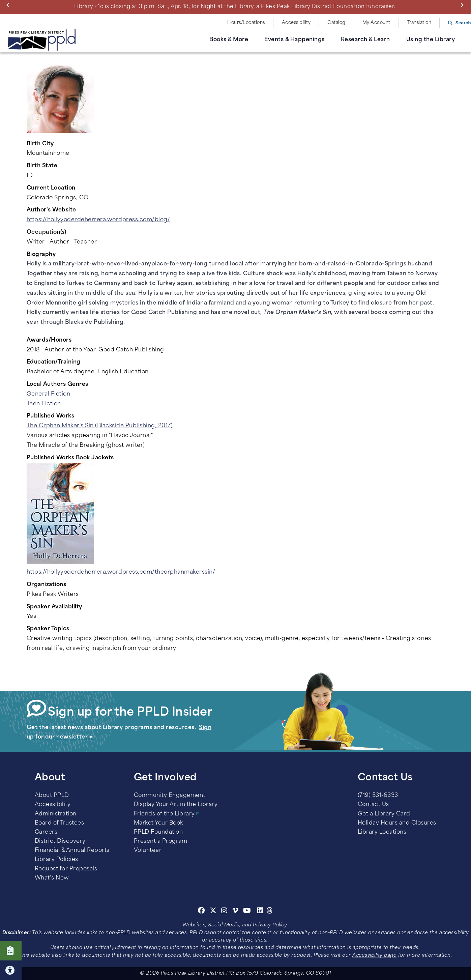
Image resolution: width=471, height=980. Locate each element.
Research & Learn (365, 40)
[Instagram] (225, 912)
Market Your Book (158, 823)
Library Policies (56, 860)
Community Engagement (170, 796)
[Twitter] (213, 912)
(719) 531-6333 (378, 796)
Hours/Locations (246, 23)
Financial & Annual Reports (72, 851)
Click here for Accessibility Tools (11, 970)
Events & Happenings (295, 40)
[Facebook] (201, 912)
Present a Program (161, 841)
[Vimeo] (236, 912)
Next (463, 5)
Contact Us (373, 805)
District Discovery (60, 841)
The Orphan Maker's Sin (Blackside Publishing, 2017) (100, 426)
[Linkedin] (260, 912)
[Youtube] (247, 912)
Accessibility (296, 23)
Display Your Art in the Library (176, 805)
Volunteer (148, 851)
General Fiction (49, 394)
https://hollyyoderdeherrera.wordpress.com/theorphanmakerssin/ (121, 572)
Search (463, 23)
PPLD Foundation (158, 832)
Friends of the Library (164, 814)
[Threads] (270, 912)
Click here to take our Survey (11, 951)
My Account (376, 23)
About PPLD (52, 796)
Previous (9, 5)
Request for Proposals (66, 869)
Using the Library (431, 40)
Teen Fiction (44, 404)
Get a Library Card (384, 814)
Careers (46, 832)
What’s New (52, 878)
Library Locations (382, 832)
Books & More (229, 40)
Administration (56, 814)
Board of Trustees (60, 823)
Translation (419, 23)
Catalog (336, 23)
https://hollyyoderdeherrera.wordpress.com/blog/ (98, 220)
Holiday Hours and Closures (397, 823)
